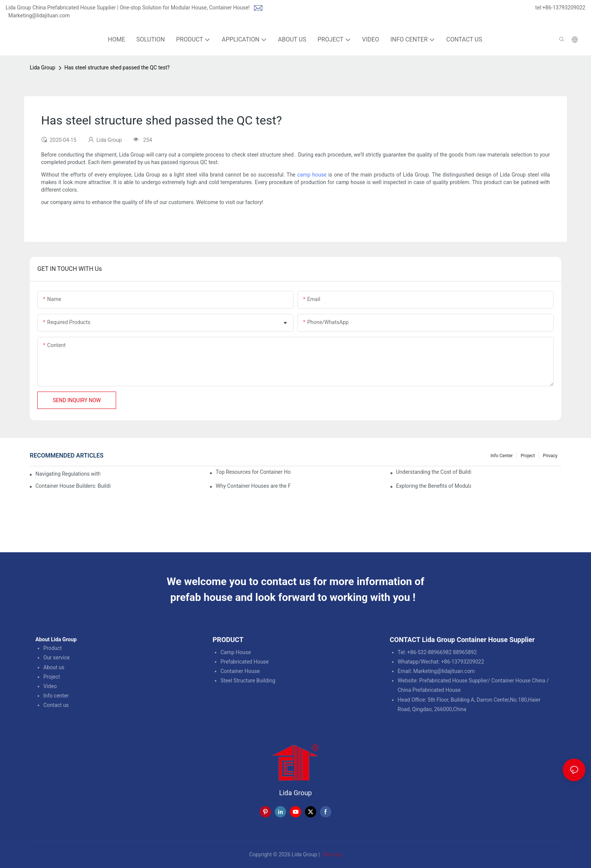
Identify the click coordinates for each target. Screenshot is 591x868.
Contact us (56, 705)
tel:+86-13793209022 (560, 8)
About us (54, 667)
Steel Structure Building (248, 681)
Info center (56, 696)
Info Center (501, 456)
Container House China (518, 681)
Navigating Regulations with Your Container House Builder (68, 474)
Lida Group (43, 68)
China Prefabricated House (429, 690)
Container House (240, 671)
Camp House (236, 652)
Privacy (550, 456)
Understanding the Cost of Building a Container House (434, 472)
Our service (57, 658)
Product (53, 648)
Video (50, 686)
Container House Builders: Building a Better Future (73, 486)
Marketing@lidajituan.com (39, 15)
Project (528, 456)
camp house (312, 175)
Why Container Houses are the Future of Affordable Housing (253, 486)
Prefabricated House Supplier (453, 681)
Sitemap (331, 854)
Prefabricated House (245, 662)
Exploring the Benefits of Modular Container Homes (434, 486)
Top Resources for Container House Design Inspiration (253, 472)
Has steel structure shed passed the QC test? (117, 68)
